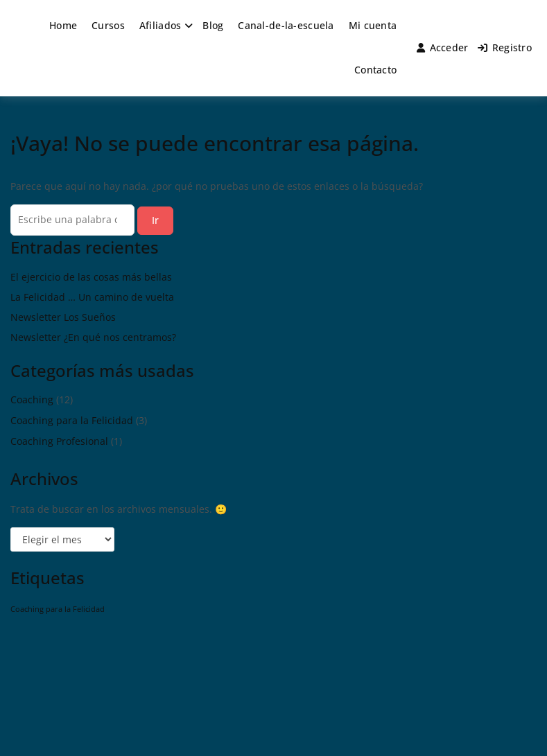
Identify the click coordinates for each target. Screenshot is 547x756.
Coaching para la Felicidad (72, 420)
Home (63, 25)
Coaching (32, 399)
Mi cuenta (373, 25)
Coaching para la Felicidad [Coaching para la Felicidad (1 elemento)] (58, 609)
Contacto (375, 70)
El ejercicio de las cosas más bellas (91, 277)
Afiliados (160, 25)
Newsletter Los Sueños (63, 317)
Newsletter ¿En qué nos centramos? (93, 337)
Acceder (442, 47)
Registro (505, 47)
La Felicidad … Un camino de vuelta (92, 297)
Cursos (108, 25)
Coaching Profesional (59, 441)
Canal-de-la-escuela (286, 25)
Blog (213, 25)
